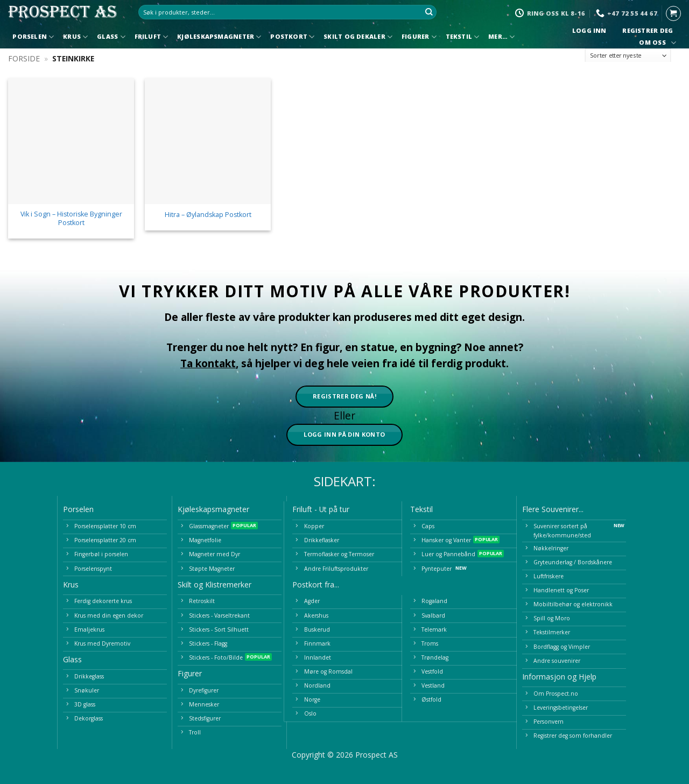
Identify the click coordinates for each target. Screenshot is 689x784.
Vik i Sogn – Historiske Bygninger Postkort (71, 219)
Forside (24, 58)
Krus (75, 37)
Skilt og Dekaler (358, 37)
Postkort (292, 37)
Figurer (419, 37)
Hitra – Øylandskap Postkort (208, 215)
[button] (673, 13)
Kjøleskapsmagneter (219, 37)
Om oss (656, 43)
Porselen (33, 37)
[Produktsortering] (628, 56)
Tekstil (463, 37)
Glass (111, 37)
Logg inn (589, 31)
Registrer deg (648, 31)
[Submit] (429, 12)
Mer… (501, 37)
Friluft (152, 37)
